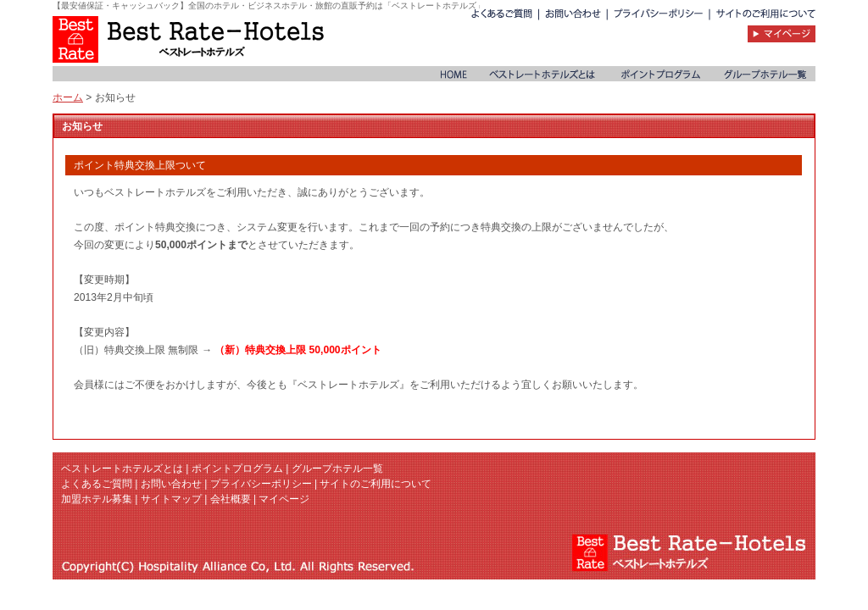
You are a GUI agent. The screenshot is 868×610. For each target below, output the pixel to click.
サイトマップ (171, 499)
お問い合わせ (171, 484)
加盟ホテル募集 (97, 499)
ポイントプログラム (237, 469)
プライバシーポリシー (261, 484)
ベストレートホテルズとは (122, 469)
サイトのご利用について (376, 484)
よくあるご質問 (97, 484)
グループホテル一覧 (337, 469)
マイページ (284, 499)
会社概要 (231, 499)
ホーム (68, 97)
